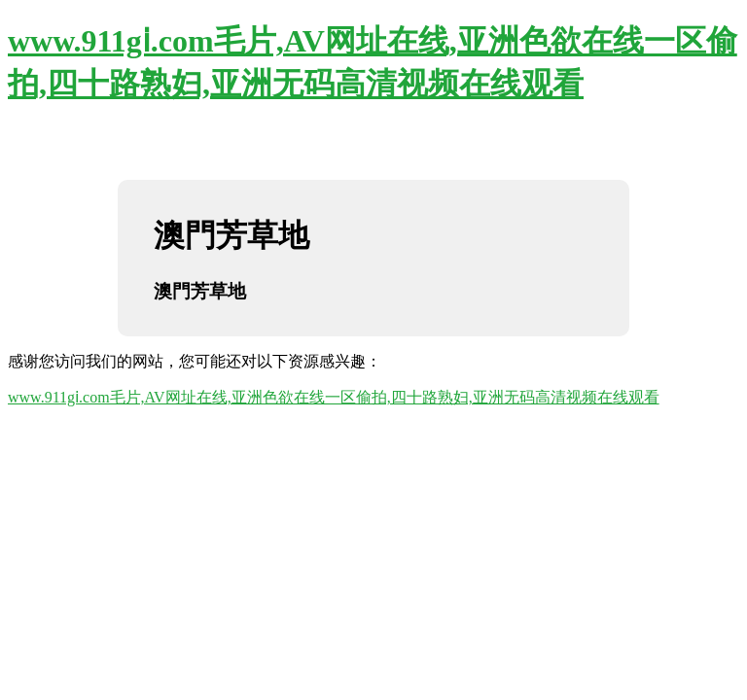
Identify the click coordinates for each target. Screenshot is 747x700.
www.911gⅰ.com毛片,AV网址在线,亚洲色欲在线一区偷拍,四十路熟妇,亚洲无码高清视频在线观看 (334, 397)
